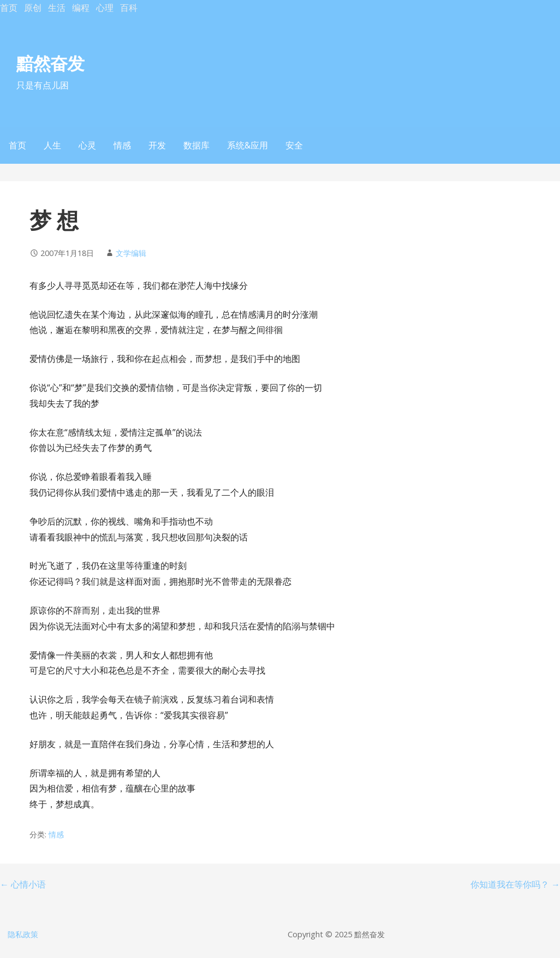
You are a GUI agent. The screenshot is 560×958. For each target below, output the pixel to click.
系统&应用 (248, 145)
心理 (105, 8)
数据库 (196, 145)
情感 (122, 145)
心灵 (87, 145)
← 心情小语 (23, 884)
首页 (9, 8)
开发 (157, 145)
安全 (294, 145)
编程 (81, 8)
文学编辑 (131, 253)
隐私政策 (23, 934)
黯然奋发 (50, 63)
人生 (52, 145)
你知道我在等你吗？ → (515, 884)
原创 (33, 8)
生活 (57, 8)
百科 (129, 8)
